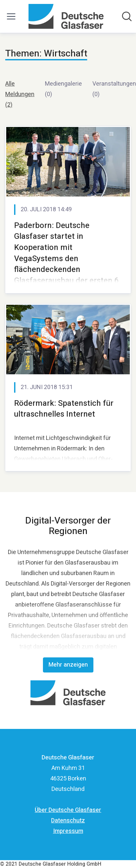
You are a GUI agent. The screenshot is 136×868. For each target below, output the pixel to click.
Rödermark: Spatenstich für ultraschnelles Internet (64, 409)
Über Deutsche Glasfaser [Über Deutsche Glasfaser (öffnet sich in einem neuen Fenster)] (68, 810)
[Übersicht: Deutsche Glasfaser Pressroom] (66, 16)
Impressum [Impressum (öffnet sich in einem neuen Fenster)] (68, 831)
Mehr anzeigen (68, 665)
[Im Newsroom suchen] (127, 16)
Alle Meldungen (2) (20, 94)
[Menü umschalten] (11, 16)
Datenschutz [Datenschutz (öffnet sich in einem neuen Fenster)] (68, 821)
